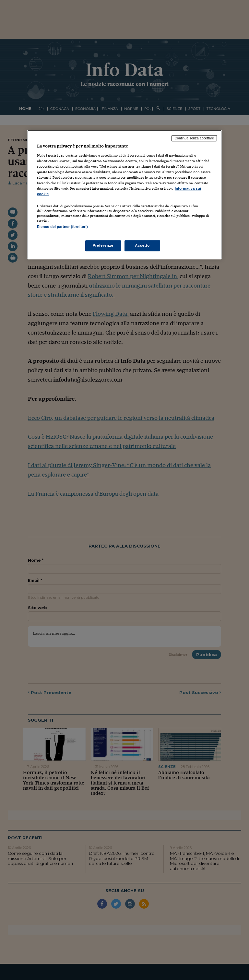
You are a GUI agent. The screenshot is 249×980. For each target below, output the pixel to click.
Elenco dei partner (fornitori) (62, 227)
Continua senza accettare (194, 138)
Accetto (142, 245)
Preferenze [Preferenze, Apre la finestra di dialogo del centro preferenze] (103, 245)
